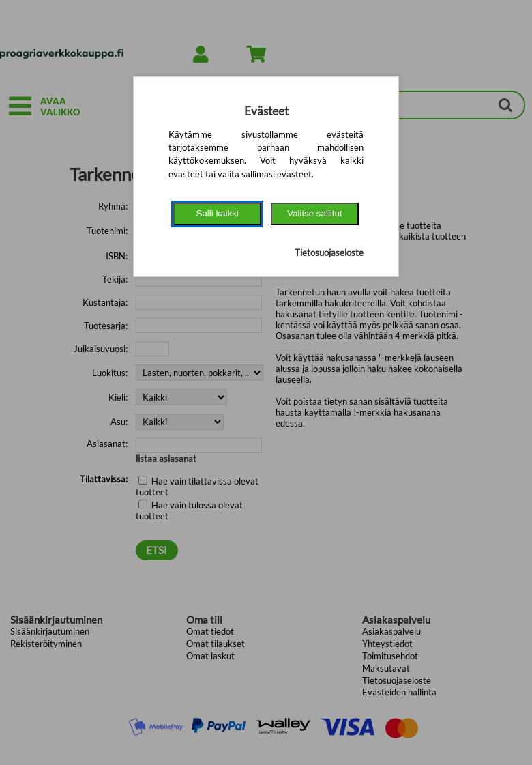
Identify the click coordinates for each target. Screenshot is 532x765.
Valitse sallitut (315, 213)
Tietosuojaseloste (329, 252)
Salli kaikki (218, 213)
